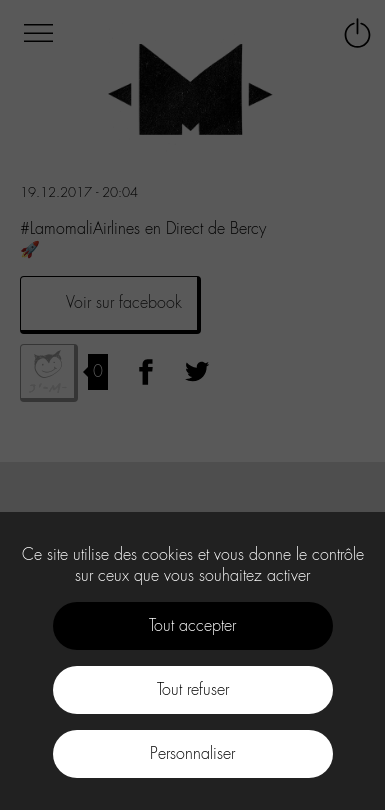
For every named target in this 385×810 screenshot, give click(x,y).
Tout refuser (193, 689)
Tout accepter (192, 625)
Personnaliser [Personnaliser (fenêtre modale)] (192, 753)
